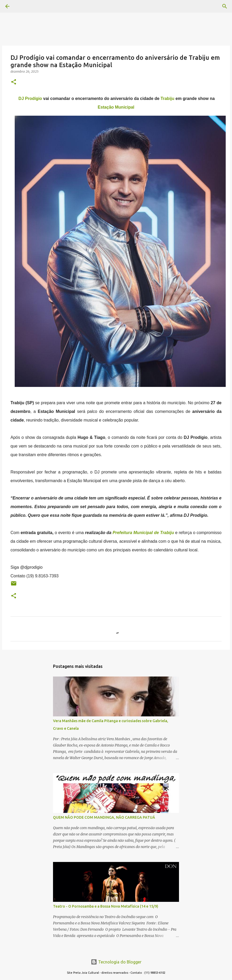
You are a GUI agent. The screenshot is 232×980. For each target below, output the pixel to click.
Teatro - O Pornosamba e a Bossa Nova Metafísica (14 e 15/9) (106, 906)
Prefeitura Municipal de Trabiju (143, 533)
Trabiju (167, 98)
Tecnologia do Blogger (116, 962)
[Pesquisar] (22, 6)
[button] (14, 82)
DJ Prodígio (30, 98)
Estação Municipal (116, 107)
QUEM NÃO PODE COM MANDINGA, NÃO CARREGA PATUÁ (104, 817)
